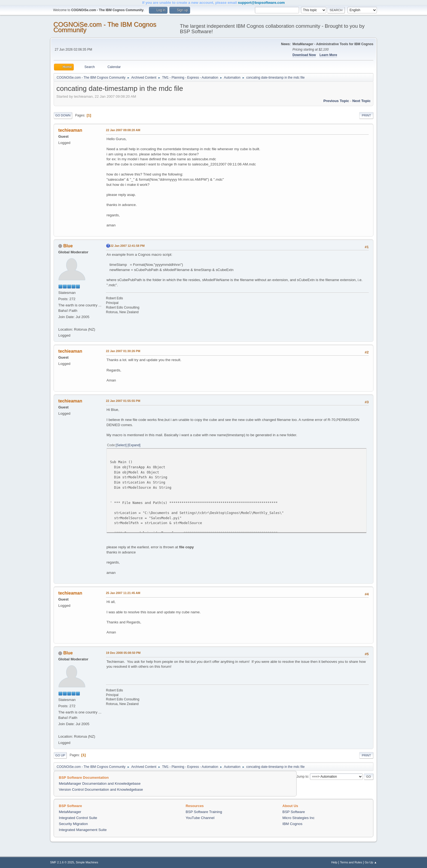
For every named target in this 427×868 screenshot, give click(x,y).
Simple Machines (87, 862)
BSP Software (294, 812)
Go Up (60, 755)
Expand (134, 445)
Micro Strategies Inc (298, 818)
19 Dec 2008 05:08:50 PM (123, 653)
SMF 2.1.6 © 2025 (62, 862)
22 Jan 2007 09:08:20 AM (123, 130)
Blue (68, 246)
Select (121, 445)
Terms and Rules (351, 862)
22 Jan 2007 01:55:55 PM (123, 401)
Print (366, 115)
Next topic (362, 101)
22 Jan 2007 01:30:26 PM (123, 351)
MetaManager (70, 812)
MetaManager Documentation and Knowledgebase (100, 784)
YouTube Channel (200, 818)
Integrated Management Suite (83, 830)
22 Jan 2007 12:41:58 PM (127, 246)
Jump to (302, 777)
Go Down (63, 115)
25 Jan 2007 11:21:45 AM (123, 593)
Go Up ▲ (371, 862)
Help (334, 862)
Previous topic (336, 101)
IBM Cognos (292, 824)
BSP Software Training (204, 812)
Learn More (328, 55)
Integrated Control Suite (78, 818)
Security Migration (73, 824)
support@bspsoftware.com (261, 3)
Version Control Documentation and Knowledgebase (101, 789)
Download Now (304, 55)
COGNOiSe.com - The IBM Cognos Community (105, 27)
